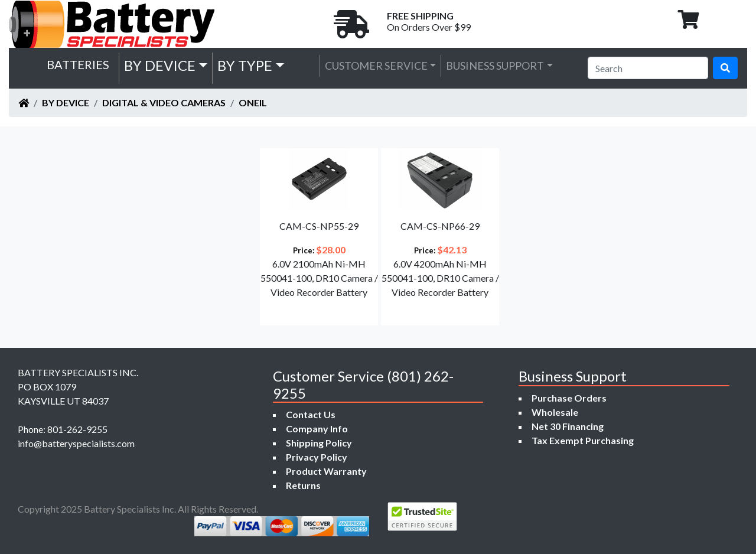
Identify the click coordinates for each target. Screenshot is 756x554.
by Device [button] (160, 65)
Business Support (495, 66)
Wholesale (555, 412)
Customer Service (376, 66)
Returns (303, 485)
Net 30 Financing (568, 426)
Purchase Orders (569, 398)
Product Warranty (326, 471)
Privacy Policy (317, 457)
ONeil (253, 102)
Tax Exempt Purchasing (583, 440)
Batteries (78, 64)
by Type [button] (245, 65)
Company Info (317, 428)
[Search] (648, 68)
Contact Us (311, 414)
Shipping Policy (319, 443)
